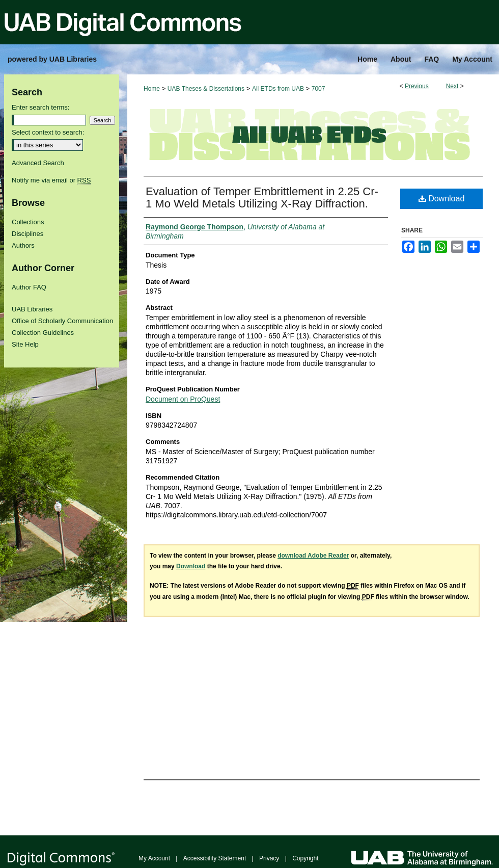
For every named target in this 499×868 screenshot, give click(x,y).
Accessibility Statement (215, 858)
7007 (318, 89)
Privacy (269, 858)
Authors (23, 245)
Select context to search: (48, 132)
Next (452, 86)
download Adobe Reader (313, 556)
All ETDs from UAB (278, 89)
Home (152, 89)
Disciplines (27, 234)
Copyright (305, 858)
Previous (417, 86)
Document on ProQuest (183, 399)
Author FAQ (29, 287)
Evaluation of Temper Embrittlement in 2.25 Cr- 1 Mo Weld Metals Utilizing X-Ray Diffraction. (262, 198)
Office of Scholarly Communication (62, 321)
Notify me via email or (51, 180)
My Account (154, 858)
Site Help (25, 344)
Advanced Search (38, 163)
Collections (28, 222)
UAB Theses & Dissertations (206, 89)
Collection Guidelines (43, 333)
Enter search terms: (40, 107)
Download (442, 199)
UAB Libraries (32, 309)
